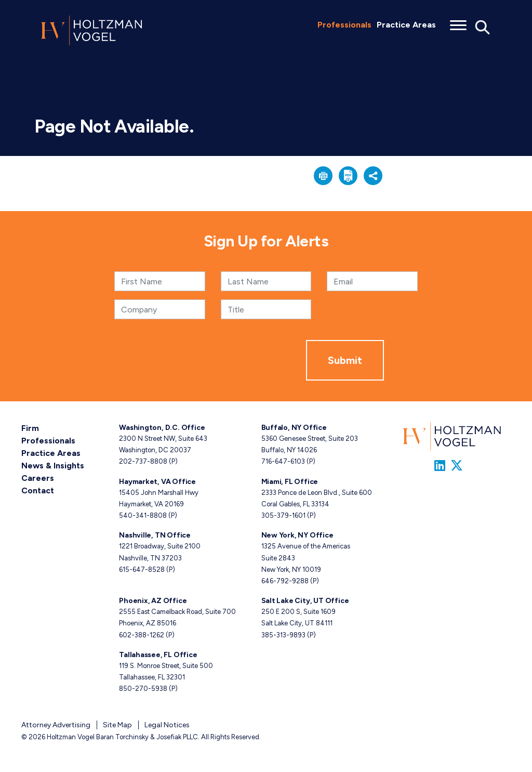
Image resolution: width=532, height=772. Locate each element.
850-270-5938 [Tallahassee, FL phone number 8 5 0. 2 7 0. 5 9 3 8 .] (143, 689)
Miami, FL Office (290, 482)
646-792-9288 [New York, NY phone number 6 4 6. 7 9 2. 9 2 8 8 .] (285, 581)
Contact (38, 490)
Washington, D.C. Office (162, 428)
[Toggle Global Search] (483, 27)
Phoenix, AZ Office (153, 601)
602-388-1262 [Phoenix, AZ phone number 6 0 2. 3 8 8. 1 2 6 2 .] (142, 635)
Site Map (117, 725)
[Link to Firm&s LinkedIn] (440, 466)
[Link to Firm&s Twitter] (457, 466)
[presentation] (227, 360)
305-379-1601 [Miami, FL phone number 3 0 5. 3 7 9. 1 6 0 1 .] (283, 515)
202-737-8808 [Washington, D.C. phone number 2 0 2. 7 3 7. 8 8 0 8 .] (143, 461)
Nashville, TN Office (155, 535)
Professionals (344, 25)
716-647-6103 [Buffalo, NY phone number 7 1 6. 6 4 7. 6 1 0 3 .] (283, 461)
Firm (30, 428)
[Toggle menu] (458, 22)
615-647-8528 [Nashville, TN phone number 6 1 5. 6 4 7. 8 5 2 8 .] (142, 570)
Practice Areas (406, 25)
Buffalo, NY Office (294, 428)
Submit (345, 360)
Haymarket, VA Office (157, 482)
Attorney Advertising (56, 725)
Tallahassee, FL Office (158, 655)
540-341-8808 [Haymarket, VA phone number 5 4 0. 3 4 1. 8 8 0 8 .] (143, 515)
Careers (38, 478)
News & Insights (53, 466)
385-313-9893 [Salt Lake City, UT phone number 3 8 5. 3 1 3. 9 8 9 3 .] (283, 635)
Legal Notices (167, 725)
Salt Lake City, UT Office (305, 601)
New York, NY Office (297, 535)
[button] (323, 176)
